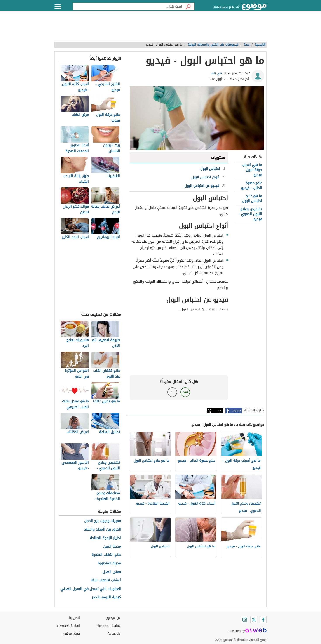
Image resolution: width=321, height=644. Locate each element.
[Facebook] (263, 620)
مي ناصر (216, 73)
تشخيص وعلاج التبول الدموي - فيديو (250, 214)
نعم (185, 392)
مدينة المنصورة (109, 563)
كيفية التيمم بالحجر (106, 597)
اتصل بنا (74, 618)
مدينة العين (112, 547)
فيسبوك (236, 411)
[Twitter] (254, 620)
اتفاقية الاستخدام (68, 626)
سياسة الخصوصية (109, 626)
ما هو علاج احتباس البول (252, 198)
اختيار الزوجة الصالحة (105, 538)
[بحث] (188, 7)
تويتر (220, 411)
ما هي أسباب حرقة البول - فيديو (252, 170)
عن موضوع (113, 618)
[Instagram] (245, 620)
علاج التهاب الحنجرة (106, 555)
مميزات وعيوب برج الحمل (103, 521)
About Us (114, 634)
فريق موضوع (71, 634)
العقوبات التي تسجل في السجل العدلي (91, 589)
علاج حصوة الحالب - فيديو (251, 185)
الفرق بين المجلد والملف (102, 530)
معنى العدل (112, 572)
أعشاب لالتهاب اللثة (106, 580)
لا (172, 392)
